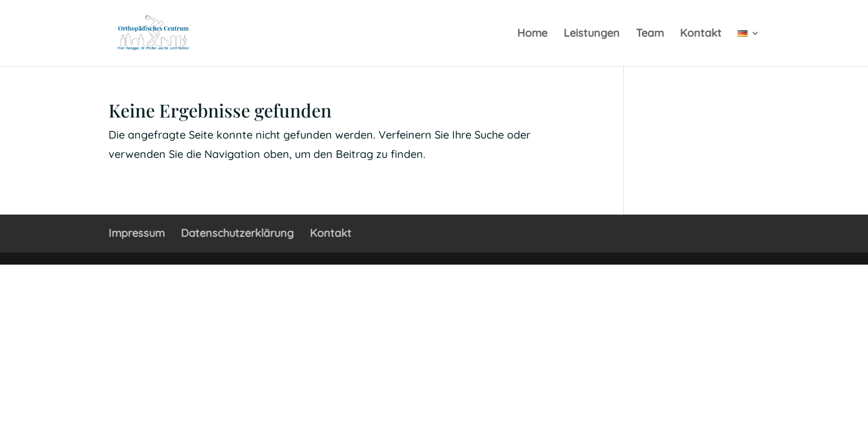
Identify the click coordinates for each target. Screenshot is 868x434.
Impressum (137, 233)
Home (532, 34)
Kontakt (701, 34)
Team (650, 34)
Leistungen (592, 34)
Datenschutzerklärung (237, 233)
